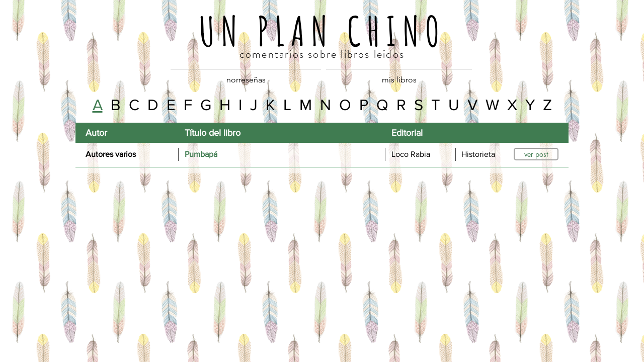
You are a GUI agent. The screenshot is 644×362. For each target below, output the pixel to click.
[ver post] (536, 154)
